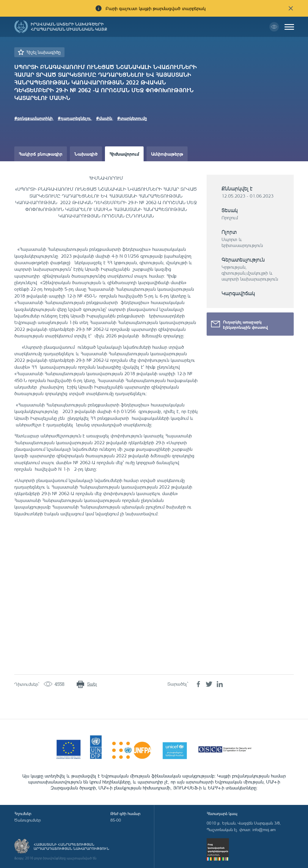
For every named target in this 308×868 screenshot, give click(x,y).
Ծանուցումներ (27, 820)
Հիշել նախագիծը (43, 52)
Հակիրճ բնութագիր (41, 154)
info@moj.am (264, 829)
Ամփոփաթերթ (167, 154)
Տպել (92, 684)
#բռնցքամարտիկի (33, 118)
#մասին (104, 118)
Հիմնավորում (124, 154)
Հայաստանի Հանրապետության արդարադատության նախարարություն (71, 847)
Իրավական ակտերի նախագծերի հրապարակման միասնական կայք (69, 27)
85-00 (116, 820)
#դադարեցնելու (74, 118)
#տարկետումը (132, 118)
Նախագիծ (86, 154)
